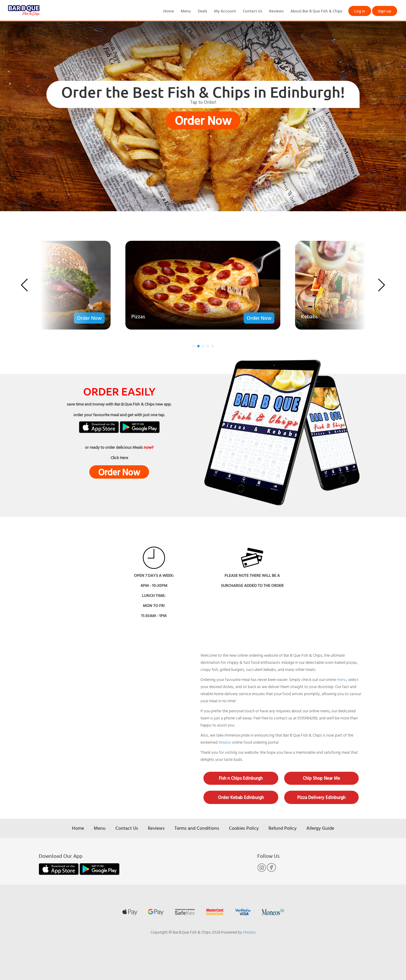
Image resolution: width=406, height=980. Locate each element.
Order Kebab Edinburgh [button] (241, 797)
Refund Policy (283, 828)
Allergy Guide (320, 828)
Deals (203, 11)
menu (342, 679)
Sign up (385, 11)
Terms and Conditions (197, 828)
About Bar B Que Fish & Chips (316, 11)
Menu (186, 11)
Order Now (203, 120)
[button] (24, 285)
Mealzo (225, 742)
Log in (360, 11)
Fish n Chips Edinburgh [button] (241, 778)
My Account (225, 11)
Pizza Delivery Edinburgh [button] (321, 797)
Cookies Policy (244, 828)
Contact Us (253, 11)
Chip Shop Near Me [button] (321, 778)
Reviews (276, 11)
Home (169, 11)
